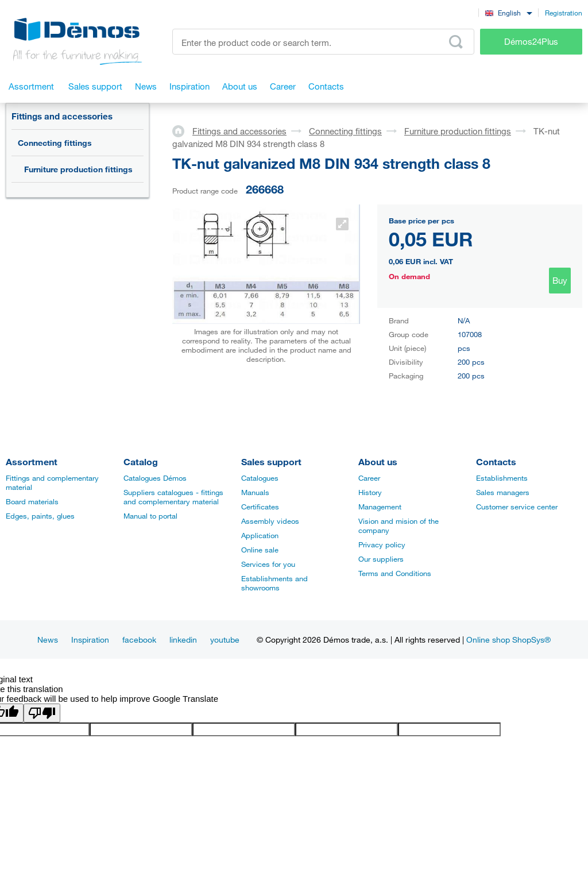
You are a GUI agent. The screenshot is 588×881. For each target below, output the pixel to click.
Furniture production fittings (78, 169)
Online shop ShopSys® (508, 640)
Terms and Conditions (395, 573)
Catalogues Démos (155, 478)
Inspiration (90, 640)
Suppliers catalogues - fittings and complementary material (173, 497)
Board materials (32, 501)
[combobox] (508, 12)
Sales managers (503, 492)
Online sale (260, 550)
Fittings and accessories (62, 116)
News (48, 640)
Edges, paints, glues (40, 516)
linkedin (183, 640)
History (370, 492)
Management (380, 507)
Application (260, 535)
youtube (225, 640)
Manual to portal (150, 516)
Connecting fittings (55, 143)
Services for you (268, 564)
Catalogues (260, 478)
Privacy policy (382, 544)
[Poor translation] (42, 713)
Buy (560, 280)
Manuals (255, 492)
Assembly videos (270, 521)
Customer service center (517, 507)
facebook (139, 640)
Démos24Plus (531, 41)
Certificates (260, 507)
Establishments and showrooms (274, 583)
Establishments (502, 478)
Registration (564, 13)
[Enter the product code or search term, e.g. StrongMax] (323, 42)
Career (369, 478)
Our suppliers (381, 559)
